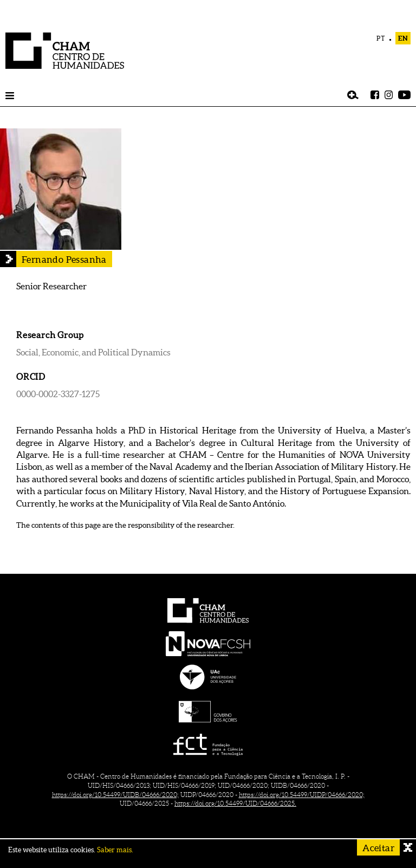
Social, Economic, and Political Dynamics (93, 352)
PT (381, 38)
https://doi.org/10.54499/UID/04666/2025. (235, 803)
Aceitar (378, 848)
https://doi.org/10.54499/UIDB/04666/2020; (115, 795)
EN (403, 38)
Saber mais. (115, 850)
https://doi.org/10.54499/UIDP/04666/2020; (302, 795)
